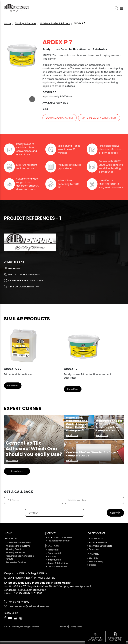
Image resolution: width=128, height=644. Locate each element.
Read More (12, 460)
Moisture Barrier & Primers (55, 23)
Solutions (53, 546)
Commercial (54, 553)
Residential (53, 550)
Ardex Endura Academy (60, 537)
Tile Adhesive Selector (59, 541)
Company (93, 554)
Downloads (95, 538)
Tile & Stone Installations (19, 543)
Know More (13, 386)
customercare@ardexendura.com (29, 606)
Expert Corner (97, 533)
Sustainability (96, 562)
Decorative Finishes (16, 562)
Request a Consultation (96, 639)
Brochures (94, 549)
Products (11, 538)
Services (51, 533)
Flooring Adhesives (25, 23)
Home (7, 23)
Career (92, 565)
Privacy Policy (76, 627)
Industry (52, 556)
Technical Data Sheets (100, 546)
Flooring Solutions (15, 549)
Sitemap (64, 627)
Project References (98, 543)
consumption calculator (115, 639)
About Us (93, 558)
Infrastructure (54, 560)
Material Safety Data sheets (99, 118)
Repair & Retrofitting (58, 563)
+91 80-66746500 (19, 602)
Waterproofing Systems (18, 546)
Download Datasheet (60, 118)
